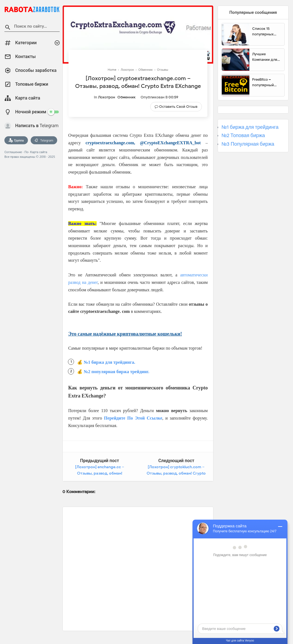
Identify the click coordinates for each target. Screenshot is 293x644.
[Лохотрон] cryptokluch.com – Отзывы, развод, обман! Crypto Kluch (176, 473)
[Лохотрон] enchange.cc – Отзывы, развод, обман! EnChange (100, 473)
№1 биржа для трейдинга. (109, 362)
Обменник (126, 97)
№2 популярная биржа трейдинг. (117, 372)
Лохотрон (107, 97)
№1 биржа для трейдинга (250, 127)
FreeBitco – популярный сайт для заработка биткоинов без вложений (265, 82)
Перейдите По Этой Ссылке (133, 418)
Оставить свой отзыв (178, 107)
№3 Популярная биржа (248, 144)
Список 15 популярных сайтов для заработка (263, 32)
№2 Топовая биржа (243, 135)
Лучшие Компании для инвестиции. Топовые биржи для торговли (266, 57)
